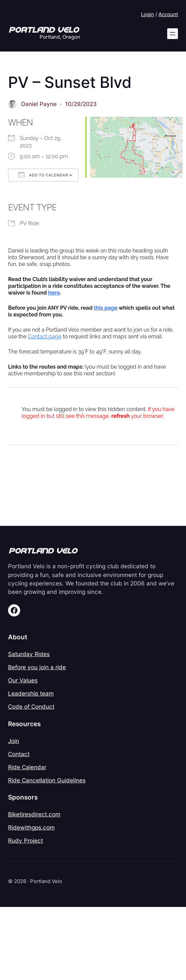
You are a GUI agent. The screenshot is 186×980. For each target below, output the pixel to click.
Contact (19, 754)
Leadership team (31, 694)
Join (14, 741)
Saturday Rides (29, 654)
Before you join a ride (37, 667)
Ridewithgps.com (31, 827)
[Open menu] (173, 34)
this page (106, 308)
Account (168, 14)
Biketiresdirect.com (34, 814)
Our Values (23, 680)
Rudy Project (26, 841)
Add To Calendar (43, 175)
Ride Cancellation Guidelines (47, 780)
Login (148, 14)
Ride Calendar (27, 767)
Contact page (45, 336)
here (54, 293)
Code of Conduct (31, 707)
